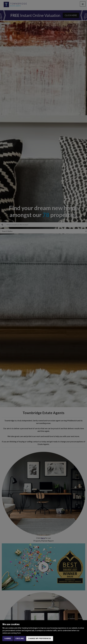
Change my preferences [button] (40, 639)
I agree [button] (8, 639)
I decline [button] (20, 639)
